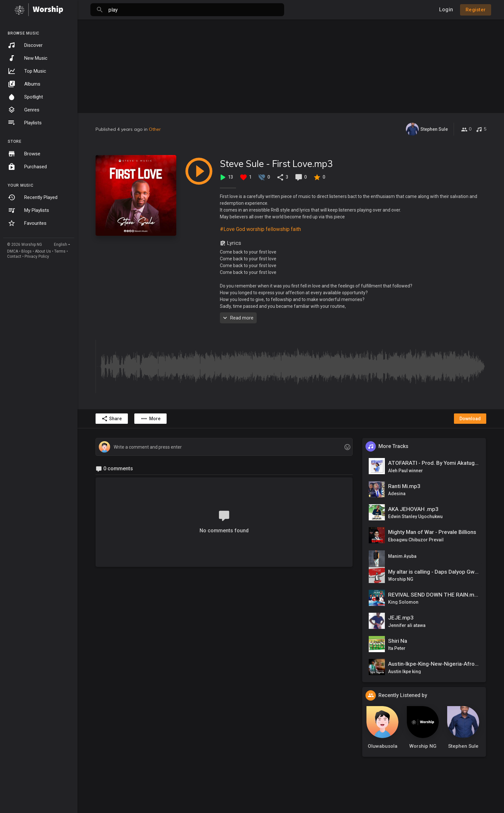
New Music (28, 58)
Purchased (27, 167)
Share (112, 419)
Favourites (27, 223)
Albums (24, 84)
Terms (60, 251)
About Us (43, 251)
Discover (25, 45)
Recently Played (33, 197)
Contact (14, 256)
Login (446, 10)
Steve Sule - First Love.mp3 (276, 164)
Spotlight (25, 97)
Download (470, 419)
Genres (24, 110)
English (61, 245)
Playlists (25, 123)
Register (476, 10)
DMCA (13, 251)
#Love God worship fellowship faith (260, 229)
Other (155, 129)
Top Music (27, 71)
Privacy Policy (37, 256)
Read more (237, 318)
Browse (24, 154)
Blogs (26, 251)
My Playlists (28, 210)
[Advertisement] (291, 65)
